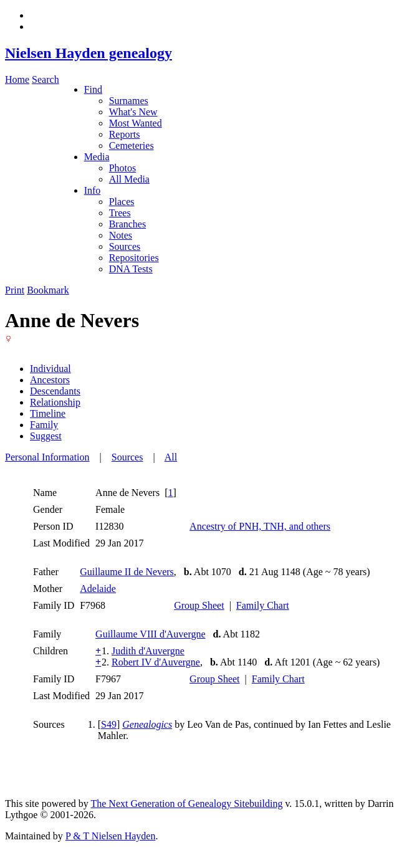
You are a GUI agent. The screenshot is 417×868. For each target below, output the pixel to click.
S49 (109, 724)
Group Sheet (199, 605)
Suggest (46, 436)
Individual (50, 369)
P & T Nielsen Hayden (111, 836)
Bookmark (48, 290)
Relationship (55, 402)
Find (93, 89)
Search (46, 79)
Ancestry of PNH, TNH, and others (260, 526)
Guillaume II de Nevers (127, 572)
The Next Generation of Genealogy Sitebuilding (186, 804)
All (171, 457)
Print (15, 290)
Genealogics (147, 724)
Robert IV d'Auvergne (156, 662)
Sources (127, 457)
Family (44, 425)
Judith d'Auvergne (148, 651)
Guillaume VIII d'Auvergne (150, 634)
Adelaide (98, 589)
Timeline (48, 413)
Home (17, 79)
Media (97, 157)
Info (93, 190)
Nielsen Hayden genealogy (89, 53)
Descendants (55, 391)
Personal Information (47, 457)
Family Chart (263, 605)
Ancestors (50, 380)
